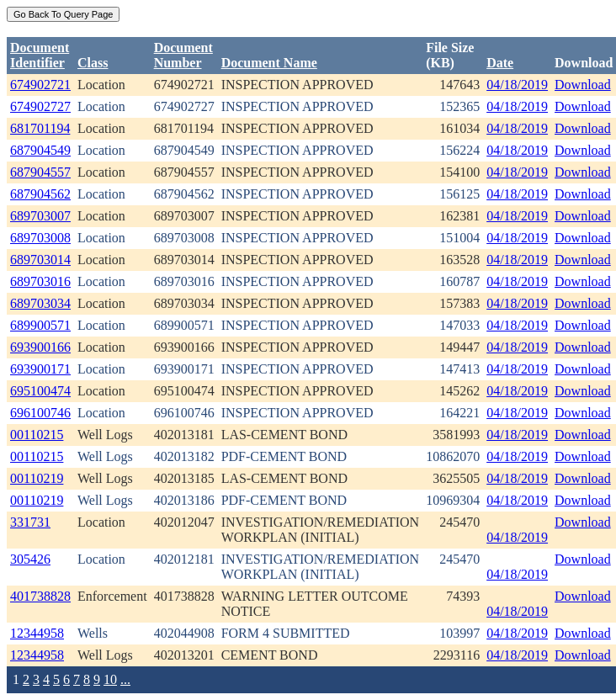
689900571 (40, 325)
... (125, 679)
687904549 (40, 150)
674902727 (40, 106)
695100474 (40, 391)
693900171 (40, 369)
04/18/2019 (517, 85)
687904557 (40, 172)
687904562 (40, 194)
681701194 (40, 128)
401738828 (40, 596)
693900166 (40, 347)
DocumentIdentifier (40, 55)
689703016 (40, 281)
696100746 (40, 413)
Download (583, 85)
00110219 (37, 478)
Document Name (269, 63)
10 (110, 679)
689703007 (40, 216)
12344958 (37, 633)
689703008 (40, 238)
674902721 (40, 85)
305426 (30, 559)
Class (93, 63)
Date (500, 63)
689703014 (40, 260)
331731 (30, 522)
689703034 (40, 303)
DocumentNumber (183, 55)
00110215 (37, 435)
